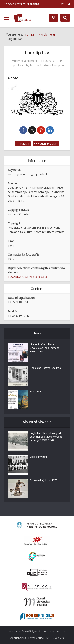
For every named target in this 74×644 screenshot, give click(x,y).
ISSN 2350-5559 (55, 638)
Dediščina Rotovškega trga (45, 368)
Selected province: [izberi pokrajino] (22, 4)
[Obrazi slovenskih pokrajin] (37, 602)
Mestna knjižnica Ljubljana (47, 65)
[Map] (53, 18)
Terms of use (36, 638)
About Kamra (18, 638)
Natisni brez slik (46, 144)
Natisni (23, 144)
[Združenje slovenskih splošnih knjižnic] (37, 587)
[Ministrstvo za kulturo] (37, 526)
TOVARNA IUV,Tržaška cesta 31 (28, 277)
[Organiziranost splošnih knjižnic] (37, 541)
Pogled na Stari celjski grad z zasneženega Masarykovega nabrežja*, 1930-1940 (46, 437)
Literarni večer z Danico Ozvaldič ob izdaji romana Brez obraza (45, 348)
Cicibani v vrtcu (38, 457)
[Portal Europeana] (37, 557)
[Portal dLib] (37, 572)
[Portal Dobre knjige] (37, 617)
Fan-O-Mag (36, 391)
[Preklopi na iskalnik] (65, 18)
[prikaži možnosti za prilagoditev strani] (62, 4)
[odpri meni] (7, 18)
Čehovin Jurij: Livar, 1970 (44, 480)
